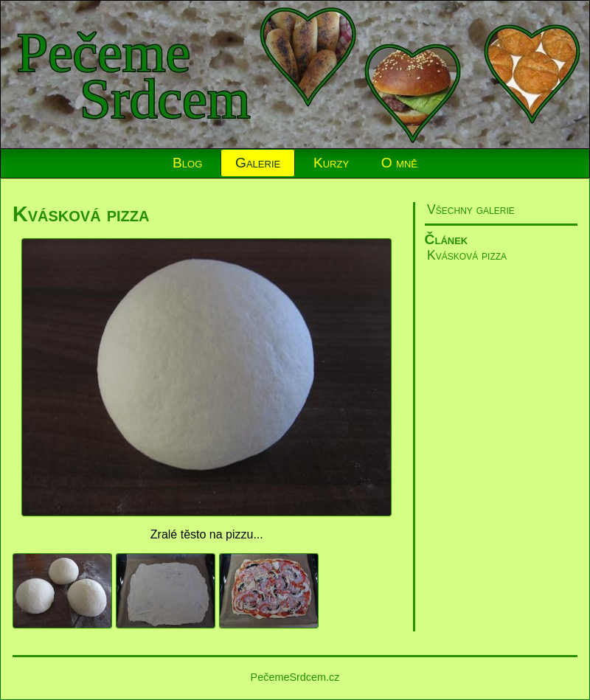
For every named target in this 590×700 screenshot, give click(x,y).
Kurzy (331, 163)
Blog (187, 163)
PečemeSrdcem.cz (295, 677)
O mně (399, 163)
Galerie (258, 163)
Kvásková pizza (467, 255)
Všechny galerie (471, 209)
